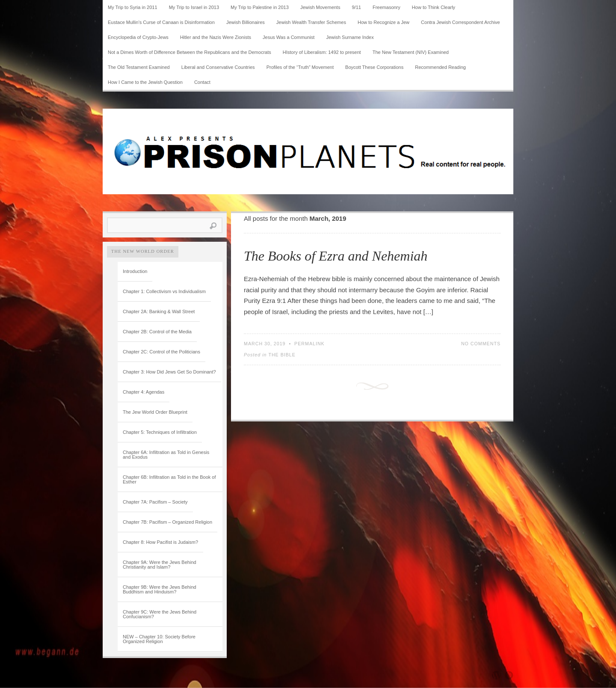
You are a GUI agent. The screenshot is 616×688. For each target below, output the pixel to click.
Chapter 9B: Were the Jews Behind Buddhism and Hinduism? (160, 589)
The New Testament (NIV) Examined (411, 52)
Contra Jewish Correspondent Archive (461, 22)
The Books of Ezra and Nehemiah (336, 256)
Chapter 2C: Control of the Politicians (161, 352)
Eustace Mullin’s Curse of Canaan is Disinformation (161, 22)
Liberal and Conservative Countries (218, 67)
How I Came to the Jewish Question (145, 82)
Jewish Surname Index (350, 37)
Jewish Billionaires (246, 22)
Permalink (309, 344)
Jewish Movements (320, 7)
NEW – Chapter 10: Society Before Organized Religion (159, 639)
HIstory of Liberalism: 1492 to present (322, 52)
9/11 (357, 7)
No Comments (481, 344)
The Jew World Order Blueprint (155, 412)
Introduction (135, 271)
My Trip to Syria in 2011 (133, 7)
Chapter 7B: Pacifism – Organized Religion (167, 522)
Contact (202, 82)
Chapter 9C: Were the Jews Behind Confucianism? (160, 614)
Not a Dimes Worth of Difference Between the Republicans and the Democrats (190, 52)
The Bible (282, 355)
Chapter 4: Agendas (144, 392)
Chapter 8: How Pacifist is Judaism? (160, 542)
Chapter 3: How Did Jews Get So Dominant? (169, 372)
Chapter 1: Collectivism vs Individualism (164, 291)
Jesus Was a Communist (289, 37)
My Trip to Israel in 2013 (194, 7)
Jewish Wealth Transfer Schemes (311, 22)
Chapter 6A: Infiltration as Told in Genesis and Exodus (166, 455)
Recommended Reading (440, 67)
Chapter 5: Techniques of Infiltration (160, 432)
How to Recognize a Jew (384, 22)
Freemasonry (386, 7)
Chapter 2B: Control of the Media (157, 332)
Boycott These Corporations (374, 67)
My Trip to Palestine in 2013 (260, 7)
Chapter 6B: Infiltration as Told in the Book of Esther (169, 479)
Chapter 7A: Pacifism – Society (155, 502)
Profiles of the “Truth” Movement (300, 67)
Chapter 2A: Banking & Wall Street (159, 311)
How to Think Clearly (434, 7)
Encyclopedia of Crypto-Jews (138, 37)
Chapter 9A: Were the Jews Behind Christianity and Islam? (160, 565)
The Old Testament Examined (139, 67)
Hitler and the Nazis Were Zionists (216, 37)
